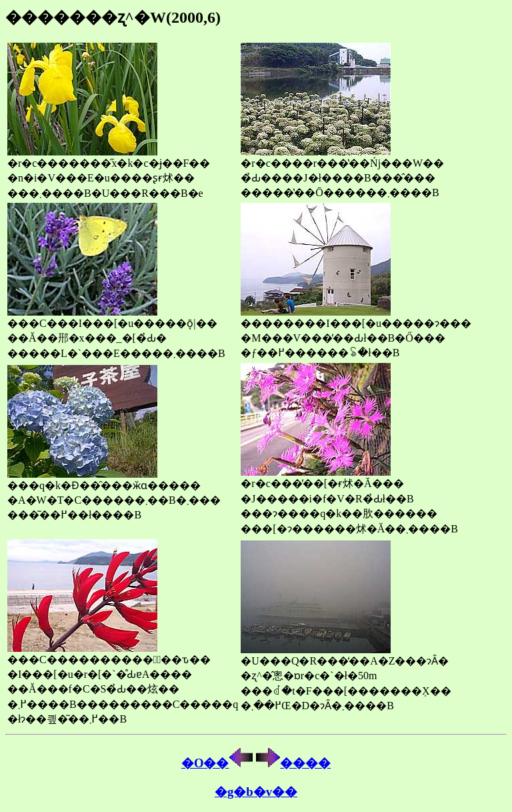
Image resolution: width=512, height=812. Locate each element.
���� (293, 763)
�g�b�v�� (256, 792)
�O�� (217, 763)
